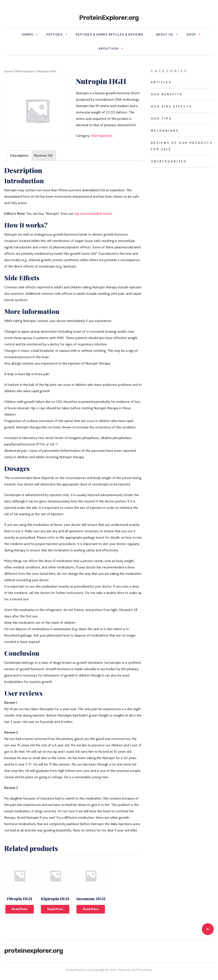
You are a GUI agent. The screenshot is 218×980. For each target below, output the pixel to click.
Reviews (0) (43, 155)
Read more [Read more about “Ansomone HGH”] (91, 909)
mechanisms (165, 131)
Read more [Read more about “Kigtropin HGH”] (55, 909)
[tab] (19, 156)
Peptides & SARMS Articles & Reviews (110, 34)
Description (19, 155)
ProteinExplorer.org (109, 18)
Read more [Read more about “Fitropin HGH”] (20, 909)
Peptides (54, 34)
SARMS (28, 34)
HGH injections (25, 71)
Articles (161, 82)
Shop (191, 34)
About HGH (109, 49)
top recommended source (93, 214)
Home (9, 71)
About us (165, 34)
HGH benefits (167, 94)
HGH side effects (171, 106)
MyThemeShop (142, 970)
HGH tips (161, 119)
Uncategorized (169, 161)
